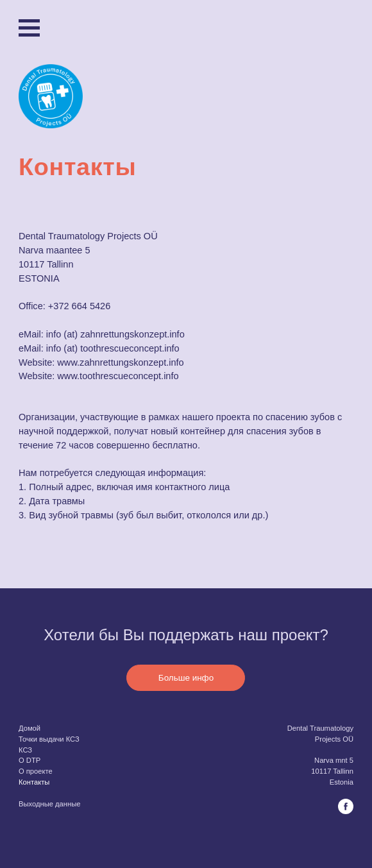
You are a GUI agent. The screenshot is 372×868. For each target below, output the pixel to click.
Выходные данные (49, 804)
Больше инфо (186, 678)
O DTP (30, 760)
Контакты (34, 782)
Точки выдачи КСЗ (49, 739)
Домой (30, 728)
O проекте (36, 771)
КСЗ (25, 750)
